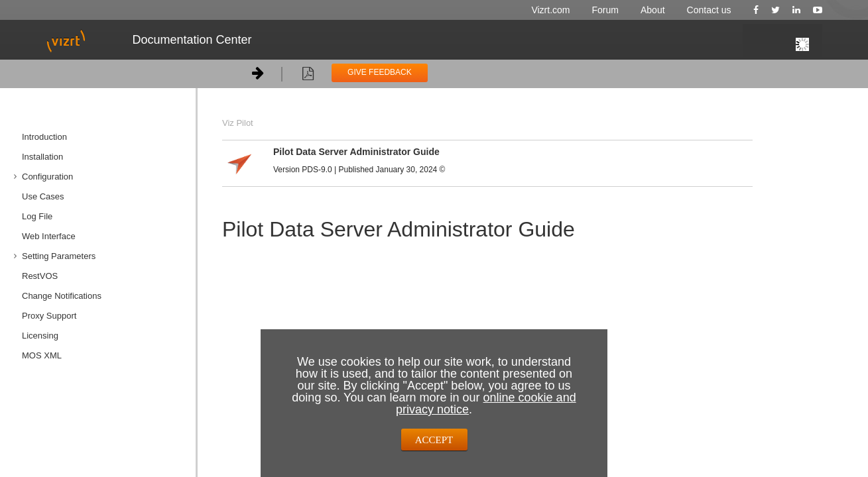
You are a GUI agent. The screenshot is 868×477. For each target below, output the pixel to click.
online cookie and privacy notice (486, 403)
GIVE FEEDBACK (380, 72)
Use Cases (43, 196)
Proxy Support (49, 316)
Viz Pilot (238, 123)
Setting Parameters (59, 256)
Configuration (47, 177)
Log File (37, 216)
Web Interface (49, 236)
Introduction (44, 137)
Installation (42, 157)
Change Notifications (62, 296)
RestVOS (40, 276)
